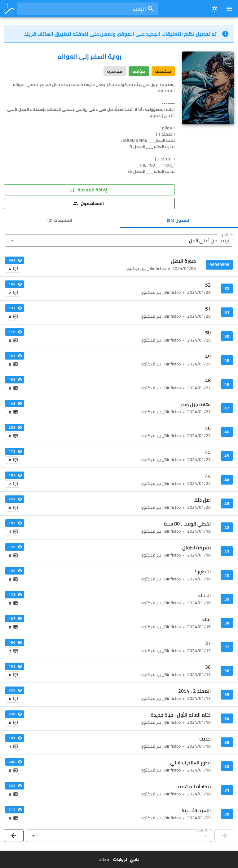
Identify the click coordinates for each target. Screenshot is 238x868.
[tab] (179, 220)
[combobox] (88, 9)
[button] (119, 240)
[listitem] (119, 265)
